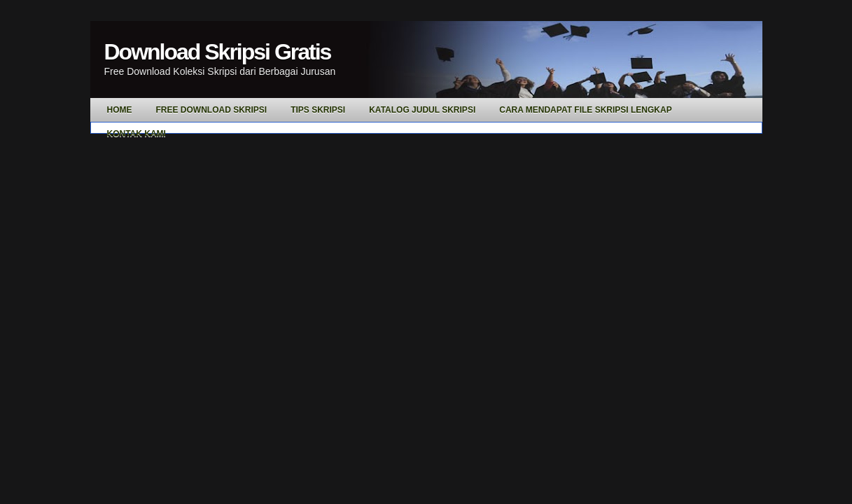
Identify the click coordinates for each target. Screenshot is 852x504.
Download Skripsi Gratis (218, 52)
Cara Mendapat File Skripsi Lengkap (585, 110)
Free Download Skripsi (212, 110)
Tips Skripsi (318, 110)
